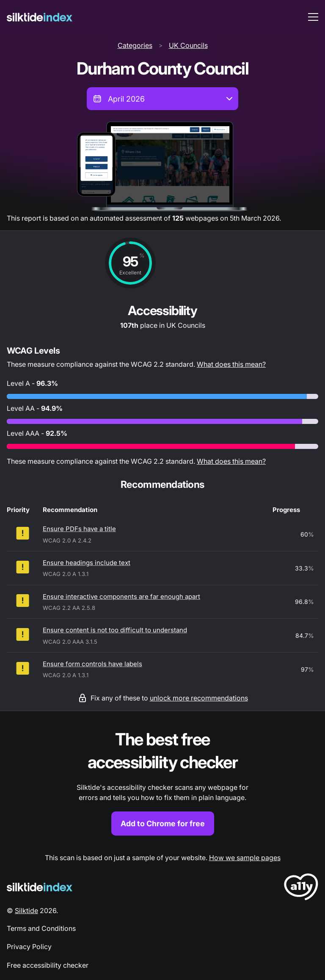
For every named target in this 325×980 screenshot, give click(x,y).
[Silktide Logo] (40, 887)
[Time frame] (162, 99)
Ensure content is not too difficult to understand (115, 630)
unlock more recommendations (199, 698)
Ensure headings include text (87, 563)
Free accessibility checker (48, 965)
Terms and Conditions (41, 928)
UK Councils (188, 45)
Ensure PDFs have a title (79, 529)
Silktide (26, 911)
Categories (135, 45)
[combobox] (162, 99)
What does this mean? (231, 364)
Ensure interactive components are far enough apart (121, 597)
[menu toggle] (313, 17)
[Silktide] (40, 17)
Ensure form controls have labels (92, 664)
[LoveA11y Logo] (301, 888)
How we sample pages (245, 858)
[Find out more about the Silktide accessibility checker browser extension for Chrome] (162, 782)
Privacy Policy (29, 947)
